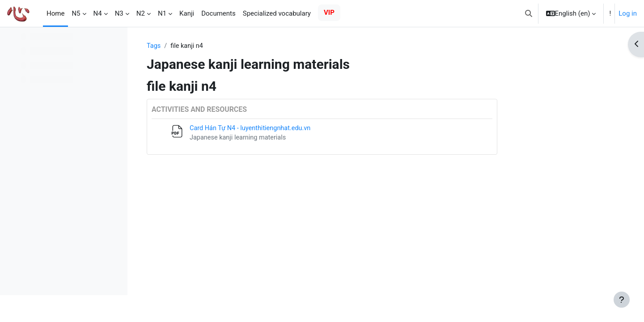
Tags (211, 46)
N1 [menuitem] (162, 13)
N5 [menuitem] (76, 13)
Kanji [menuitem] (187, 13)
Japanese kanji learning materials (296, 139)
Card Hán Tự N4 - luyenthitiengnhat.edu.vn (309, 129)
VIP (329, 13)
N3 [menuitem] (119, 13)
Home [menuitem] (55, 13)
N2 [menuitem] (141, 13)
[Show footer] (622, 300)
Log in (628, 13)
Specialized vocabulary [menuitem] (277, 13)
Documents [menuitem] (218, 13)
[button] (529, 13)
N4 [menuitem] (98, 13)
